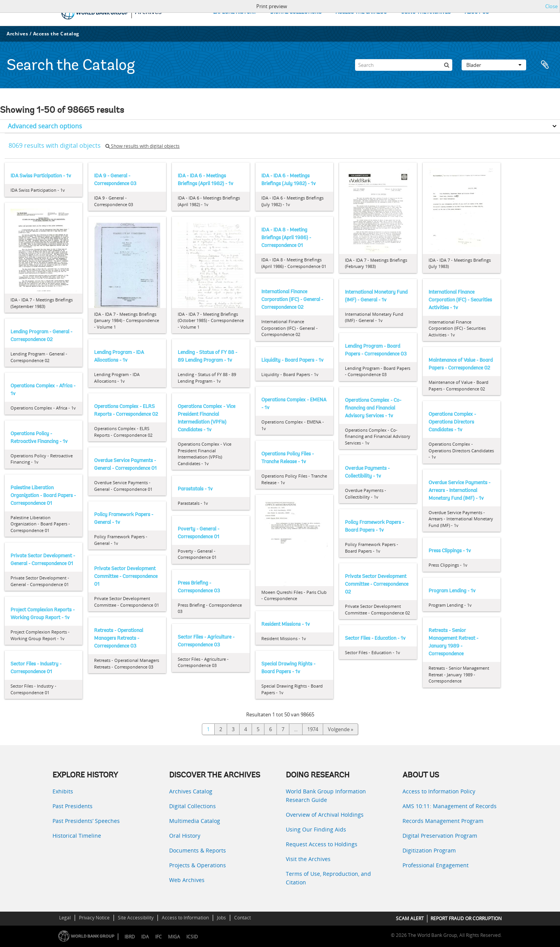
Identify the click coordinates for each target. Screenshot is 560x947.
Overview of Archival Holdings (325, 815)
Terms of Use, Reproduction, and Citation (328, 878)
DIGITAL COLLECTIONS (296, 12)
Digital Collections (192, 806)
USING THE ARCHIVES (426, 12)
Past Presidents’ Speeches (86, 821)
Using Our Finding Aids (316, 829)
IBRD (130, 937)
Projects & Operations (198, 865)
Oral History (185, 836)
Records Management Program (443, 821)
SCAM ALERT (410, 918)
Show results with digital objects (143, 146)
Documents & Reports (198, 850)
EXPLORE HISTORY (235, 12)
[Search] (404, 65)
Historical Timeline (77, 836)
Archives (17, 34)
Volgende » (340, 729)
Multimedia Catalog (195, 821)
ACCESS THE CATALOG (361, 12)
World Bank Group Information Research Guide (326, 796)
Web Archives (187, 880)
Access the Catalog (56, 34)
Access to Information (185, 918)
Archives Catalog (191, 791)
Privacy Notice (94, 918)
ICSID (192, 937)
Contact (242, 918)
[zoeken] (446, 65)
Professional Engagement (436, 865)
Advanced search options (45, 126)
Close (551, 6)
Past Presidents (73, 806)
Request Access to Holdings (322, 844)
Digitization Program (429, 850)
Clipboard (545, 65)
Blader (494, 65)
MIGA (174, 937)
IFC (158, 937)
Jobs (221, 918)
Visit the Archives (308, 859)
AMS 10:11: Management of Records (450, 806)
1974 (313, 729)
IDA (145, 937)
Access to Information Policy (439, 791)
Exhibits (63, 791)
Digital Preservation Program (440, 836)
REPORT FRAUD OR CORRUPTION (466, 918)
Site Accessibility (136, 918)
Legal (65, 918)
